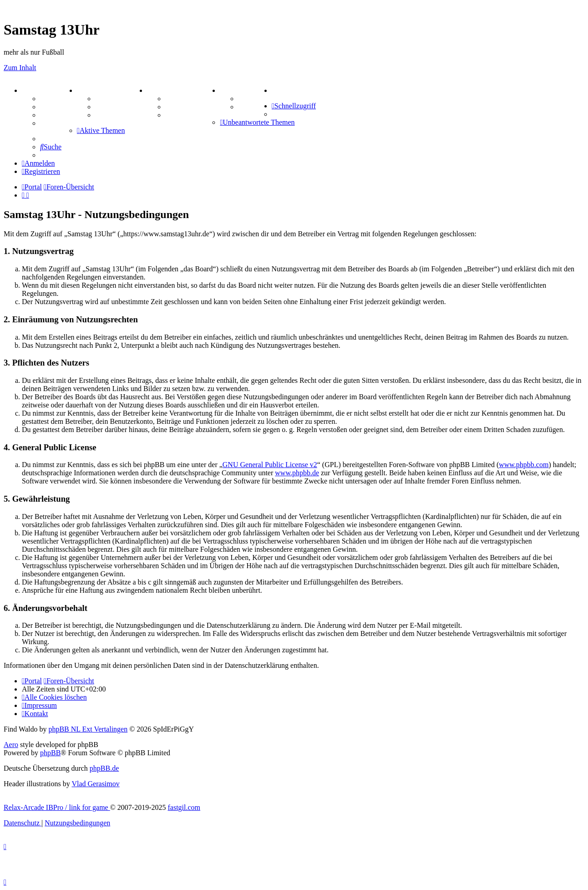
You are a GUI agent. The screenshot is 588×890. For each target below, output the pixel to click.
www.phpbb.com (524, 465)
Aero (11, 745)
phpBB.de (104, 768)
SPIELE (163, 90)
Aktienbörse (114, 99)
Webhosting (58, 107)
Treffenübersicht (121, 107)
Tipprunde (255, 99)
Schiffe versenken (193, 115)
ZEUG (90, 90)
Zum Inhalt (20, 68)
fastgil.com (184, 807)
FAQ (48, 115)
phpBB (50, 753)
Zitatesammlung (121, 115)
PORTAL (39, 90)
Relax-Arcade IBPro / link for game (57, 807)
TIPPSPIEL (241, 90)
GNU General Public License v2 (270, 465)
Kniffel (176, 99)
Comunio (252, 107)
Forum (51, 99)
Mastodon (56, 123)
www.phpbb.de (297, 473)
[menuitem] (274, 90)
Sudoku (177, 107)
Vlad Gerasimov (95, 784)
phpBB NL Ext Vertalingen (88, 729)
